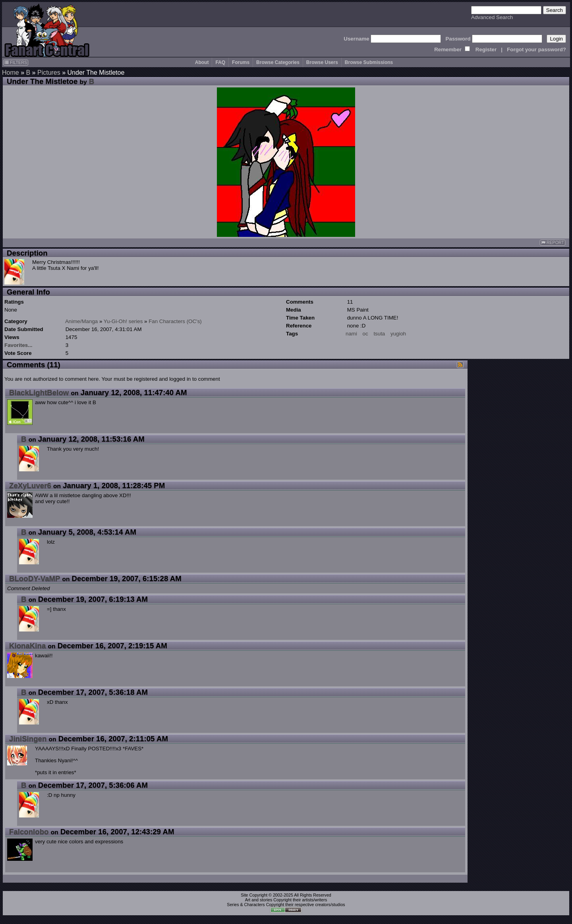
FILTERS (16, 62)
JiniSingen (28, 739)
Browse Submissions (369, 62)
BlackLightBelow (39, 392)
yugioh (398, 334)
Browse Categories (278, 62)
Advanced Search (492, 17)
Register (486, 49)
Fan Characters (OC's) (175, 321)
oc (365, 334)
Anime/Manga (81, 321)
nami (351, 334)
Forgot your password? (536, 49)
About (202, 62)
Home (11, 73)
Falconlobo (29, 832)
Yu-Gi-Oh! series (123, 321)
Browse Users (322, 62)
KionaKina (27, 646)
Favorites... (18, 345)
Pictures (49, 73)
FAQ (220, 62)
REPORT (553, 243)
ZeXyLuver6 (30, 485)
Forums (241, 62)
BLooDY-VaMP (35, 578)
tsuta (379, 334)
